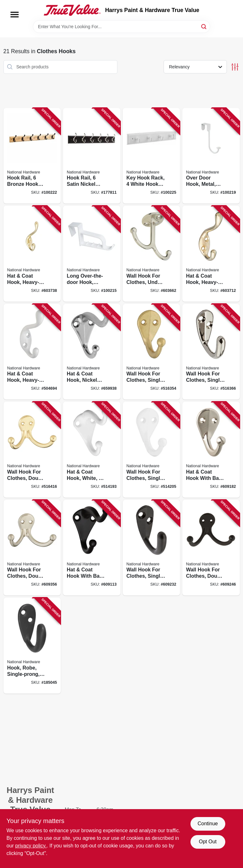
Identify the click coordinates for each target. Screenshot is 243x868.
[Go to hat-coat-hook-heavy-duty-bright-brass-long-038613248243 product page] (32, 254)
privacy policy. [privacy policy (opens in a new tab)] (31, 846)
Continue (208, 824)
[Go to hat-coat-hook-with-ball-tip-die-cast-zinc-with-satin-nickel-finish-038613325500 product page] (211, 450)
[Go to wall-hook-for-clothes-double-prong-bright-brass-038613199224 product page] (32, 450)
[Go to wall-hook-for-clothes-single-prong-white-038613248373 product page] (152, 450)
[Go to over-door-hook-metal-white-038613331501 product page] (211, 156)
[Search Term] (121, 27)
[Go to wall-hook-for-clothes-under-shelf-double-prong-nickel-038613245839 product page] (152, 254)
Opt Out (208, 842)
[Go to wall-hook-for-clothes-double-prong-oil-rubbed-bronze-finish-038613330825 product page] (211, 548)
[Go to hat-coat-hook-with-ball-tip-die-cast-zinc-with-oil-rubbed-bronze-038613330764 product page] (92, 548)
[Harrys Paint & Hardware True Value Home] (72, 10)
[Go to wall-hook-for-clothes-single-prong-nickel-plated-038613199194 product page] (211, 352)
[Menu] (15, 15)
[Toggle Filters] (235, 67)
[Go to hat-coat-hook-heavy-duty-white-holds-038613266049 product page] (32, 352)
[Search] (204, 26)
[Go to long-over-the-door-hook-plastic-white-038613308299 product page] (92, 254)
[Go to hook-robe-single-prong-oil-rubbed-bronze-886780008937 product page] (32, 646)
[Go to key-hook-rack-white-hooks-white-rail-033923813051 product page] (152, 156)
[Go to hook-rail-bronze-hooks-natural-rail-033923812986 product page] (32, 156)
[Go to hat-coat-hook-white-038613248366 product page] (92, 450)
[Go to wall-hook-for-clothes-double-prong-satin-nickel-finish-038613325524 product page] (32, 548)
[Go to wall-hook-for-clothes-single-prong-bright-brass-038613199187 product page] (152, 352)
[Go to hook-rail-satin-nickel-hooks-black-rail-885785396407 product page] (92, 156)
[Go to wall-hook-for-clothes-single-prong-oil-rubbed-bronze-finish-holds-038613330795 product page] (152, 548)
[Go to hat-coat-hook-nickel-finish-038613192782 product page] (92, 352)
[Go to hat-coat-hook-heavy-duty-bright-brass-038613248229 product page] (211, 254)
